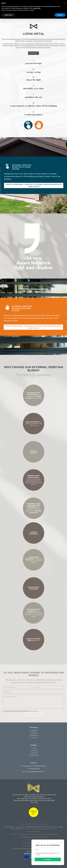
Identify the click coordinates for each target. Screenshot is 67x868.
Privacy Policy (34, 711)
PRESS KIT (34, 812)
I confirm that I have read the (48, 854)
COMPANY (34, 731)
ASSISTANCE (34, 735)
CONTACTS (34, 738)
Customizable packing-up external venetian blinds (33, 824)
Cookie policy (36, 829)
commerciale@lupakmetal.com (34, 772)
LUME (34, 748)
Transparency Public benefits (49, 829)
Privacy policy (27, 829)
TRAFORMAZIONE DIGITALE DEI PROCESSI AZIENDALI (34, 837)
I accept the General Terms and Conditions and (21, 711)
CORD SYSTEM (34, 755)
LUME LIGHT (34, 751)
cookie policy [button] (37, 8)
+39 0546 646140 (34, 769)
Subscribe (48, 859)
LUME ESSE (34, 753)
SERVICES (34, 733)
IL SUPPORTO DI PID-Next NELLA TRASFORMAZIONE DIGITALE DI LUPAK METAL (34, 834)
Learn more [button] (8, 15)
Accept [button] (60, 15)
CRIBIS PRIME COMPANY (34, 832)
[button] (64, 3)
